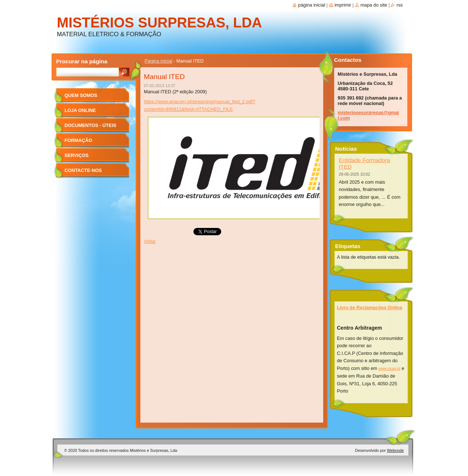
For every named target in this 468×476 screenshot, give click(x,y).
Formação (78, 140)
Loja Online (80, 110)
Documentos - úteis (90, 125)
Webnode (395, 450)
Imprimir (343, 5)
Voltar (150, 241)
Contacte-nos (83, 170)
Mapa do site (374, 5)
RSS (399, 5)
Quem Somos (81, 95)
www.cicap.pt (389, 369)
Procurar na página (82, 61)
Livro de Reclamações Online (370, 308)
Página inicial (312, 5)
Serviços (77, 155)
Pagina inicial (158, 61)
